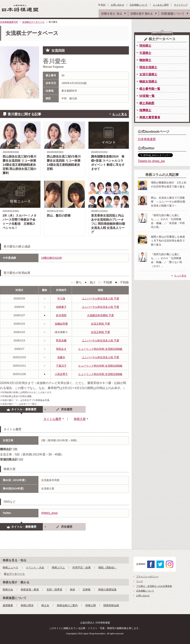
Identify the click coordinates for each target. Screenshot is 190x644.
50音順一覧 (147, 96)
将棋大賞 (80, 419)
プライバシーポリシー (147, 577)
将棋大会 (8, 589)
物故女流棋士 (148, 81)
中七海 (61, 298)
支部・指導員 (54, 589)
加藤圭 (61, 357)
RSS (103, 5)
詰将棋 (87, 589)
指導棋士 (145, 110)
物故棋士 (145, 60)
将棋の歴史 (27, 605)
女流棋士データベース (33, 22)
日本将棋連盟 (147, 139)
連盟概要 (8, 605)
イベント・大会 (35, 567)
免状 (72, 589)
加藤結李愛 (61, 324)
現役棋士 (145, 46)
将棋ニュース (10, 567)
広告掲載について (139, 5)
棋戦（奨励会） (107, 567)
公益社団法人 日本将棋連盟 (20, 8)
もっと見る (120, 114)
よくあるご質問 (161, 5)
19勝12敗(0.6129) (52, 258)
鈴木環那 (61, 315)
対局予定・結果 (82, 567)
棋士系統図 (147, 103)
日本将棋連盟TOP (9, 22)
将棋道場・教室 (30, 589)
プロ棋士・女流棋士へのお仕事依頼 (154, 586)
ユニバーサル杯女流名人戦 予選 (100, 298)
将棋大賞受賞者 (150, 117)
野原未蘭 (61, 340)
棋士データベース (14, 574)
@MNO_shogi (49, 513)
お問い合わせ (118, 5)
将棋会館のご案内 (67, 605)
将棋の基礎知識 (107, 589)
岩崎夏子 (61, 307)
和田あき (61, 349)
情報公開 (91, 605)
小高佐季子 (61, 374)
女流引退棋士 (148, 74)
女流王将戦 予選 (100, 324)
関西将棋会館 (111, 605)
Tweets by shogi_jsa (151, 161)
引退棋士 (145, 53)
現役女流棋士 (148, 67)
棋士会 (45, 605)
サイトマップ (181, 5)
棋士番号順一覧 (150, 89)
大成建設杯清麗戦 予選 (100, 315)
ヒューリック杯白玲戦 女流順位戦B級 (100, 349)
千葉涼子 (61, 366)
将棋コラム (58, 567)
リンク (140, 581)
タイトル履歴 (52, 419)
